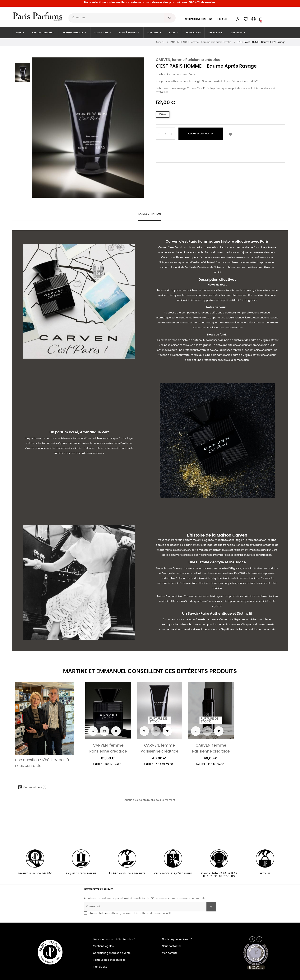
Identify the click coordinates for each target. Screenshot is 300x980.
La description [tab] (150, 214)
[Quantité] (165, 134)
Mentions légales (103, 946)
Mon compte (170, 953)
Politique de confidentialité (109, 960)
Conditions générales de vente (112, 953)
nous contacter (29, 766)
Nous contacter (171, 946)
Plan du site (100, 967)
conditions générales (119, 913)
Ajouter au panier (201, 134)
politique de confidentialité (155, 913)
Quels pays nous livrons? (177, 939)
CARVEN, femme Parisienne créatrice (188, 60)
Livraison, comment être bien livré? (114, 939)
